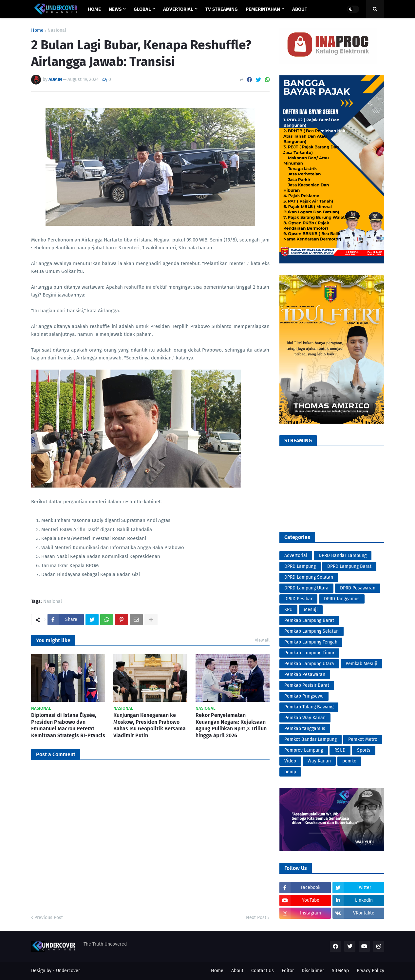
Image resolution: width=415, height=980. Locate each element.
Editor (288, 971)
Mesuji (311, 610)
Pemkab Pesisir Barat (307, 685)
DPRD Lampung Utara (306, 588)
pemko (349, 761)
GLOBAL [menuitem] (142, 9)
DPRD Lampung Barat (349, 566)
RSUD (340, 750)
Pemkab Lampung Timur (309, 653)
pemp (290, 772)
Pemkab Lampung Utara (309, 664)
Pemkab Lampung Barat (309, 620)
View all (262, 640)
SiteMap (340, 971)
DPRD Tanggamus (342, 599)
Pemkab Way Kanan (305, 718)
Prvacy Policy (370, 971)
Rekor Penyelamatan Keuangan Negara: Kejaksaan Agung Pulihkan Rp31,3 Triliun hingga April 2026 (231, 725)
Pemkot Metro (363, 739)
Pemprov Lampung (304, 750)
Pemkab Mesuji (361, 664)
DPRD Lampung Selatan (309, 577)
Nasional (57, 30)
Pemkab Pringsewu (304, 696)
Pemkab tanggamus (305, 729)
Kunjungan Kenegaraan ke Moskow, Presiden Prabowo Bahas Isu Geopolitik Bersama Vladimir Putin (150, 725)
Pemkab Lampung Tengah (311, 642)
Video (290, 761)
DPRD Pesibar (298, 599)
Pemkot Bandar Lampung (311, 739)
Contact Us (263, 971)
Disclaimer (313, 971)
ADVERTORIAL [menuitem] (178, 9)
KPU (288, 610)
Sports (364, 750)
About (237, 971)
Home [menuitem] (94, 9)
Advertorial (296, 556)
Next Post (256, 918)
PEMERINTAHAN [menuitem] (263, 9)
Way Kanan (319, 761)
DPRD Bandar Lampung (343, 556)
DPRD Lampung (300, 566)
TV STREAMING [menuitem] (222, 9)
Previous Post (49, 918)
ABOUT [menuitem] (300, 9)
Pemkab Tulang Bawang (309, 707)
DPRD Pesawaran (358, 588)
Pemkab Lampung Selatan (311, 631)
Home (37, 30)
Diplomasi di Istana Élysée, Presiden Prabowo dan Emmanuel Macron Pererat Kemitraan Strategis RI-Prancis (68, 725)
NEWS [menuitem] (115, 9)
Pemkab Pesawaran (305, 674)
